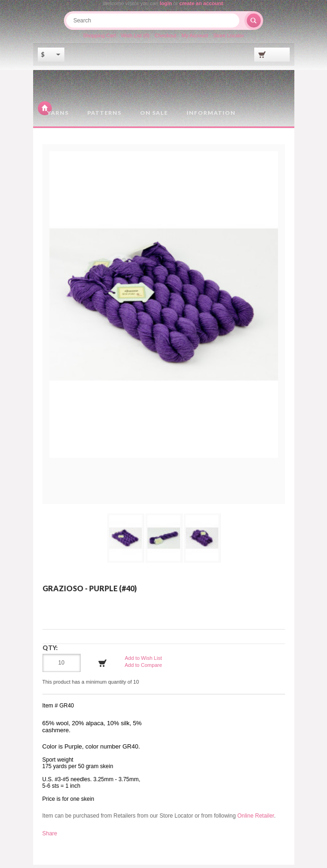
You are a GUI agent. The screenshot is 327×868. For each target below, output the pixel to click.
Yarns (58, 116)
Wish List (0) (135, 39)
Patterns (104, 116)
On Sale (154, 116)
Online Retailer (256, 819)
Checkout (166, 39)
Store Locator (230, 39)
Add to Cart (103, 667)
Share (50, 837)
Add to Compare (143, 669)
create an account (201, 3)
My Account (196, 39)
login (166, 3)
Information (211, 116)
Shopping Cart (98, 39)
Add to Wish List (143, 662)
